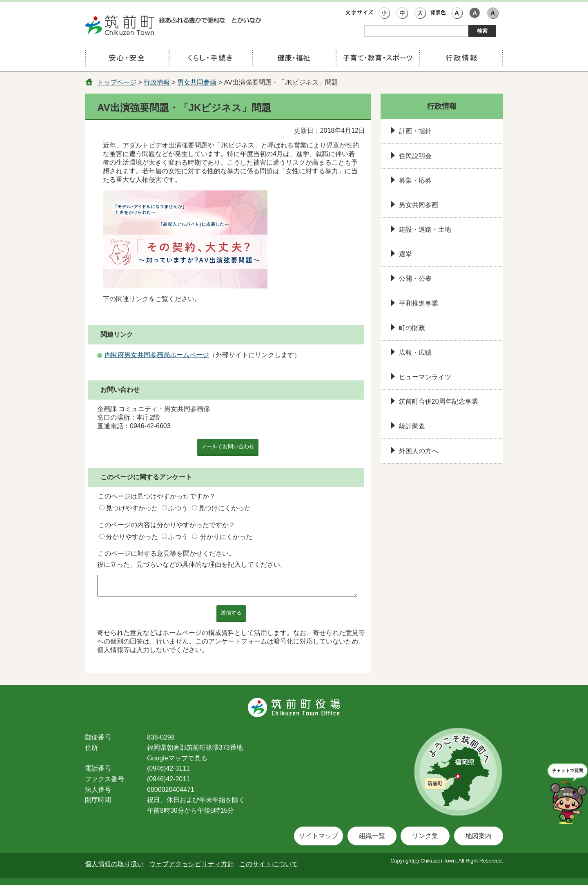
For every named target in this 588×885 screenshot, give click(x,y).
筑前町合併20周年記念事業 (439, 401)
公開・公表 (415, 278)
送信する (231, 613)
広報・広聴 (415, 352)
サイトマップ (318, 836)
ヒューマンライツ (425, 377)
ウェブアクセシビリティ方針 (192, 864)
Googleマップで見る (177, 758)
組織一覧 (372, 836)
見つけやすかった (132, 508)
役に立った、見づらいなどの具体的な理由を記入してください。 (192, 564)
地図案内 (479, 836)
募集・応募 (415, 180)
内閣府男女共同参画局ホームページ (157, 355)
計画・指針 (415, 131)
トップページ (117, 82)
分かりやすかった (132, 537)
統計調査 (412, 426)
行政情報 (157, 82)
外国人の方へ (419, 451)
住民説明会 (415, 156)
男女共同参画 (197, 82)
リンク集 (425, 836)
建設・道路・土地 (425, 229)
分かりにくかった (226, 537)
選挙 (405, 254)
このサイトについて (269, 864)
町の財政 (412, 328)
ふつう (178, 508)
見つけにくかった (225, 508)
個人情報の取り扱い (114, 864)
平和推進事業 (419, 303)
